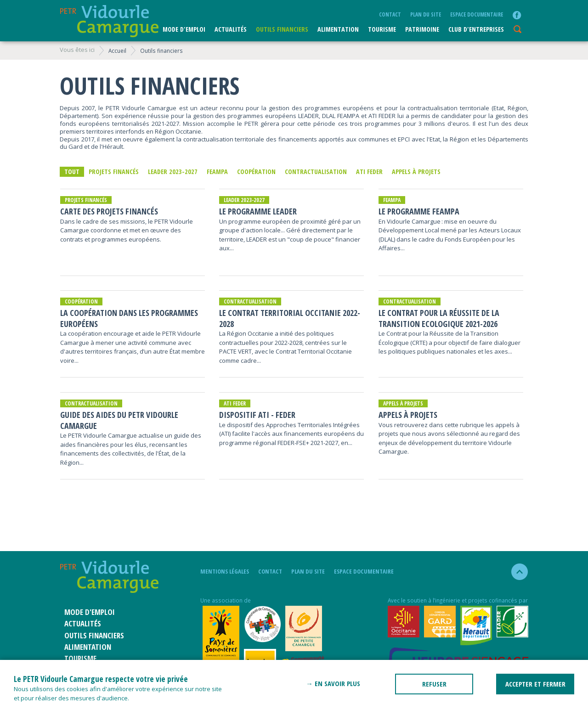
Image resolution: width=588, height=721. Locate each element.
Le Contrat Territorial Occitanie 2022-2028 (290, 318)
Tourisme (382, 29)
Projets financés (114, 172)
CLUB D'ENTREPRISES (476, 29)
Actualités (231, 29)
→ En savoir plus (333, 683)
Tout (72, 172)
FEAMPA (217, 172)
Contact (390, 14)
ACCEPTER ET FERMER (535, 684)
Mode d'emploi (184, 29)
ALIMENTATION (338, 29)
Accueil (117, 51)
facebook (517, 15)
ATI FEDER (369, 172)
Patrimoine (422, 29)
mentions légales (225, 571)
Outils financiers (282, 29)
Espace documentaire (477, 14)
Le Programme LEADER (258, 211)
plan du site (426, 14)
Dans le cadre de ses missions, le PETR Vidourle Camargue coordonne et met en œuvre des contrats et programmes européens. (127, 230)
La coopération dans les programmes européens (129, 318)
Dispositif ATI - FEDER (257, 415)
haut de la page (516, 572)
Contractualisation (316, 172)
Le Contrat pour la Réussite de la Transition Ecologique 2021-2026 (439, 318)
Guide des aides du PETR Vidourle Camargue (119, 420)
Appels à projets (416, 172)
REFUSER (434, 684)
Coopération (256, 172)
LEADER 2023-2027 (173, 172)
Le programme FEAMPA (419, 211)
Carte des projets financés (109, 211)
